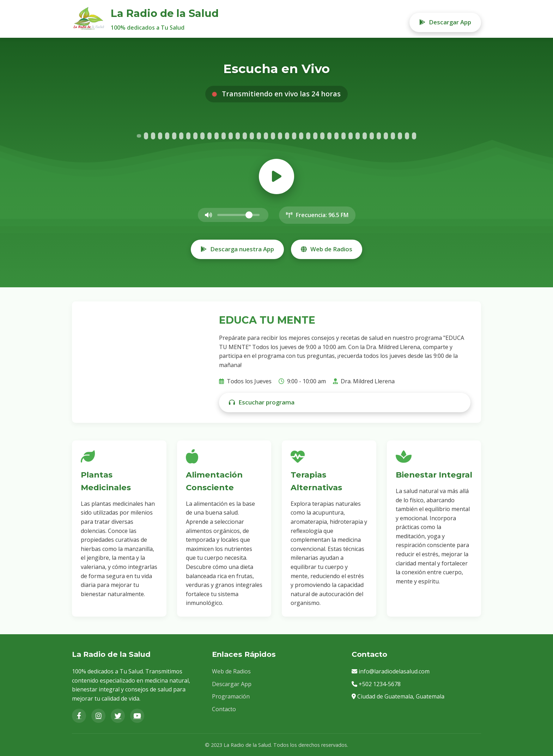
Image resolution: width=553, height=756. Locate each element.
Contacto (224, 709)
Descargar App (445, 22)
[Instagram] (98, 716)
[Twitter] (118, 716)
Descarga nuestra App (237, 249)
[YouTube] (137, 716)
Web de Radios (327, 249)
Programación (231, 696)
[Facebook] (79, 716)
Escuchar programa (262, 402)
